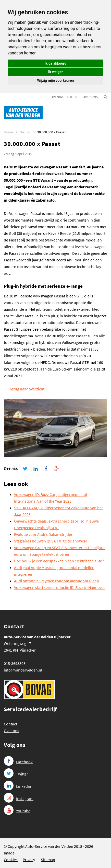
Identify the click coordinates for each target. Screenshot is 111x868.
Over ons (90, 97)
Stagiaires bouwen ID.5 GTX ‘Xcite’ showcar (51, 541)
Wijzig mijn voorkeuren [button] (56, 80)
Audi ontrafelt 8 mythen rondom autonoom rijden (57, 581)
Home (8, 132)
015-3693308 (15, 663)
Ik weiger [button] (55, 72)
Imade (9, 853)
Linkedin (17, 786)
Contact (10, 724)
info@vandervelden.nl (23, 670)
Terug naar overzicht (24, 389)
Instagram (19, 798)
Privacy (29, 860)
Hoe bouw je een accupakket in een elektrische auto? (59, 561)
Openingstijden (64, 97)
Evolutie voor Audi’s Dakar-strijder (43, 534)
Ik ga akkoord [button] (55, 63)
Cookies (11, 860)
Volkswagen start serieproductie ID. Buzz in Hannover (60, 587)
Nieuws (25, 132)
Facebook (18, 762)
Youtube (17, 811)
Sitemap (48, 860)
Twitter (16, 774)
